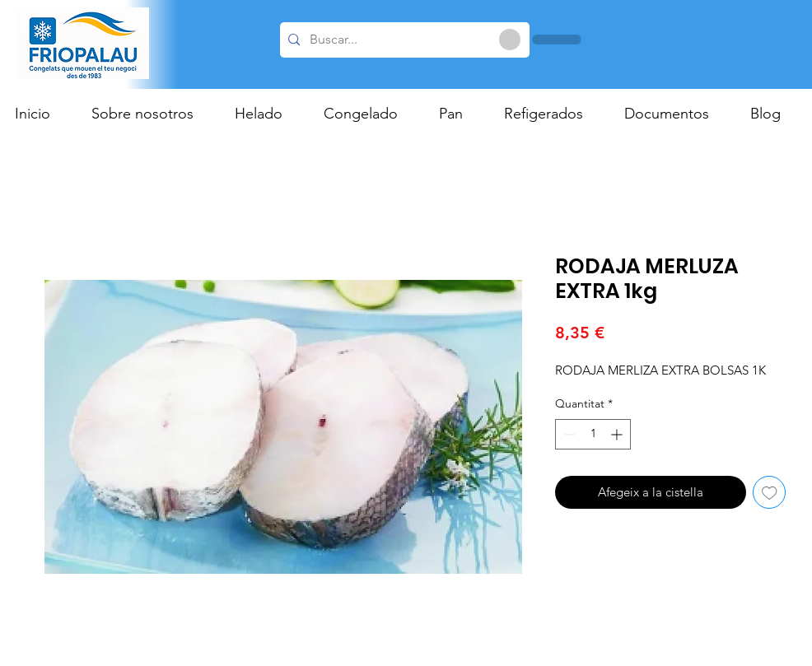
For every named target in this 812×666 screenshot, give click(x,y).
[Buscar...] (402, 40)
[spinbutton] (593, 434)
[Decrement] (568, 434)
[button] (267, 114)
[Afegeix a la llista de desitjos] (770, 493)
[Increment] (618, 434)
